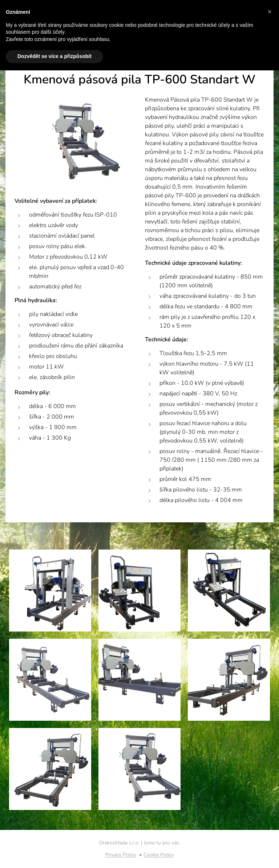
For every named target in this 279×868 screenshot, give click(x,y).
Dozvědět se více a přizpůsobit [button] (54, 56)
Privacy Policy (121, 855)
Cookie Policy (159, 855)
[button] (270, 12)
